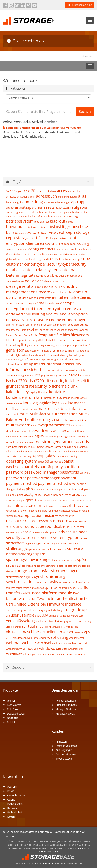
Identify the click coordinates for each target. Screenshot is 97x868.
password (15, 472)
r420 (66, 501)
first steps (33, 340)
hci (8, 355)
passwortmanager (43, 478)
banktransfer (35, 217)
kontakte (57, 392)
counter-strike (62, 254)
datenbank (70, 270)
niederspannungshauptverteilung (67, 437)
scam (55, 532)
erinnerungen (74, 320)
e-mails (70, 297)
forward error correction (73, 340)
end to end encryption (46, 309)
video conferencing (81, 621)
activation (22, 197)
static (55, 566)
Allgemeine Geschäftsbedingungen (26, 832)
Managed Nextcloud (64, 709)
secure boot (76, 532)
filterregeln (18, 340)
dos (24, 298)
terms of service (77, 582)
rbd (72, 506)
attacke (67, 208)
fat (32, 335)
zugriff (33, 655)
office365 (84, 447)
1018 (9, 191)
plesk (87, 489)
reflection (76, 511)
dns (66, 286)
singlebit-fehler (59, 543)
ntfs (86, 442)
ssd (14, 566)
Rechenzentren (13, 804)
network (37, 431)
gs (58, 351)
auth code (30, 212)
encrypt (67, 303)
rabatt (9, 506)
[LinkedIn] (23, 7)
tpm (48, 587)
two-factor (27, 598)
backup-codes (80, 212)
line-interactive (14, 403)
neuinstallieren (14, 437)
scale (27, 532)
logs (55, 403)
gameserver (60, 345)
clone (48, 244)
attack (59, 208)
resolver (69, 516)
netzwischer (56, 431)
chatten (62, 238)
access (63, 191)
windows (31, 648)
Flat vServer (11, 709)
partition (71, 467)
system (39, 582)
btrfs (10, 232)
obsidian (68, 447)
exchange (14, 330)
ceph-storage (18, 238)
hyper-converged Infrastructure (23, 359)
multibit (55, 420)
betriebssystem (20, 221)
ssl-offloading (44, 566)
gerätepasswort (33, 351)
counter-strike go (33, 259)
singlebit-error (42, 543)
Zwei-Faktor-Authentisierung (71, 655)
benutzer (61, 217)
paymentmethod (53, 483)
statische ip (84, 566)
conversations (40, 254)
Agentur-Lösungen (64, 701)
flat (41, 340)
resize (49, 515)
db (52, 275)
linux (27, 403)
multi (24, 414)
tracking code (69, 588)
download (32, 298)
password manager (42, 472)
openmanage (25, 456)
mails (42, 408)
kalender (14, 392)
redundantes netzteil (59, 511)
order (41, 462)
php (29, 489)
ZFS (26, 654)
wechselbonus (60, 643)
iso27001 (38, 381)
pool (14, 495)
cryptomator (68, 259)
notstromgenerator (53, 442)
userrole (27, 615)
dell (28, 281)
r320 (60, 501)
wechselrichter (14, 649)
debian (73, 276)
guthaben (70, 351)
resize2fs (59, 516)
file (59, 335)
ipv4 (82, 376)
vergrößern (78, 616)
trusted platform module (50, 593)
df (64, 281)
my (35, 426)
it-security (38, 386)
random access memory (55, 506)
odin (76, 447)
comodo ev (22, 250)
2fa (34, 191)
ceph (61, 232)
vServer (9, 701)
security (13, 537)
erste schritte (81, 325)
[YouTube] (34, 7)
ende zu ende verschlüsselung (44, 311)
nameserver (60, 425)
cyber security (49, 264)
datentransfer (42, 276)
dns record (41, 292)
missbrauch (12, 414)
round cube (34, 526)
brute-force (31, 227)
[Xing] (29, 7)
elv (34, 304)
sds (62, 532)
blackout (58, 221)
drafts (48, 298)
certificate (39, 238)
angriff (18, 202)
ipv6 (88, 376)
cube (85, 258)
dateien (30, 270)
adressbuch (46, 196)
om (27, 451)
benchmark (49, 217)
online (33, 451)
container (61, 250)
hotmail (73, 355)
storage (20, 571)
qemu (31, 500)
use (8, 616)
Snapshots (31, 549)
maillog (33, 409)
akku (60, 197)
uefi (9, 604)
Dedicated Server (14, 714)
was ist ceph (20, 638)
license (66, 398)
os (47, 461)
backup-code (65, 212)
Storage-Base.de (44, 863)
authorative (42, 212)
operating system (22, 461)
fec (36, 335)
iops (32, 376)
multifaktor (16, 425)
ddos (62, 276)
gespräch (47, 351)
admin (32, 197)
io (28, 376)
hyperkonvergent (50, 359)
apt (12, 208)
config (34, 249)
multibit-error (67, 420)
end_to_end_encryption (67, 314)
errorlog (69, 325)
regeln (85, 511)
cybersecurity (74, 264)
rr (71, 526)
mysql (43, 425)
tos (42, 588)
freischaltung (13, 345)
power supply (51, 495)
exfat (23, 330)
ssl (19, 565)
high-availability (23, 355)
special (57, 560)
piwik (81, 489)
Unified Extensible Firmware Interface (47, 604)
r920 (88, 501)
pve (18, 501)
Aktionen (10, 800)
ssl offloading (29, 566)
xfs (82, 649)
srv (9, 565)
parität (45, 467)
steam (9, 571)
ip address (49, 376)
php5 (53, 489)
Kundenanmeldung (80, 5)
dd (57, 276)
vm (72, 632)
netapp (25, 431)
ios (37, 375)
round (17, 526)
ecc (8, 304)
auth (21, 212)
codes (73, 244)
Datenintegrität (20, 275)
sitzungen (73, 543)
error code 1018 (21, 325)
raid (17, 506)
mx (30, 425)
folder (55, 340)
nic (46, 437)
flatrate (48, 340)
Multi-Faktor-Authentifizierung (47, 417)
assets (49, 207)
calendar (40, 232)
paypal (73, 484)
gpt (55, 351)
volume (79, 632)
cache (28, 233)
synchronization (20, 582)
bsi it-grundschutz (72, 227)
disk (59, 286)
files (66, 335)
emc (57, 304)
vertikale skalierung (55, 621)
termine (63, 582)
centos (52, 233)
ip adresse (61, 376)
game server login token (40, 345)
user (15, 615)
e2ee (82, 297)
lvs (66, 403)
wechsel (44, 643)
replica (19, 516)
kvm (40, 397)
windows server (53, 648)
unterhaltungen (57, 610)
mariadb (56, 408)
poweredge (65, 495)
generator (15, 350)
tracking (57, 588)
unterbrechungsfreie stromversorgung (27, 610)
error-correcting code (52, 325)
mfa (73, 408)
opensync (61, 456)
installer (82, 370)
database (14, 270)
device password (53, 281)
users (38, 616)
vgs (68, 621)
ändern (10, 202)
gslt (62, 351)
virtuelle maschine (22, 632)
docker (69, 292)
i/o (22, 365)
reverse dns (84, 521)
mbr (66, 409)
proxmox (11, 501)
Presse (9, 791)
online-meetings (64, 451)
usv (45, 615)
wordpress (74, 649)
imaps (39, 364)
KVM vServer (12, 705)
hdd (12, 355)
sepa (31, 537)
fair (87, 330)
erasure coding (48, 320)
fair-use (19, 335)
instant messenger (16, 376)
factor (71, 330)
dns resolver (58, 292)
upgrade (74, 610)
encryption (16, 309)
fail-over (80, 330)
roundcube (55, 526)
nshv (79, 442)
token (37, 588)
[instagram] (11, 7)
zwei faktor (49, 655)
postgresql (33, 494)
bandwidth (21, 217)
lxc (71, 403)
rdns (78, 506)
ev (7, 330)
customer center (21, 264)
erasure (27, 320)
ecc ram (15, 304)
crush (55, 258)
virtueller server (54, 632)
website (29, 643)
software (42, 549)
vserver (9, 638)
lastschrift (49, 398)
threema (11, 588)
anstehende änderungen (57, 202)
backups (10, 217)
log (35, 403)
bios (37, 222)
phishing (20, 489)
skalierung (15, 549)
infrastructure (55, 370)
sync (29, 576)
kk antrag (43, 392)
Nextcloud (10, 718)
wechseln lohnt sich (79, 643)
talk (46, 582)
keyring (33, 392)
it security (56, 381)
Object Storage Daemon (50, 447)
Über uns (10, 787)
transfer (13, 593)
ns (73, 442)
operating (72, 456)
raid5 (24, 506)
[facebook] (5, 7)
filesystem (80, 335)
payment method (22, 483)
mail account (21, 409)
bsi (52, 227)
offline (9, 451)
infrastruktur (70, 370)
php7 (59, 489)
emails (51, 304)
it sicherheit (76, 381)
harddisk (84, 351)
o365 (34, 447)
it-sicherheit (58, 386)
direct (38, 287)
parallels (31, 467)
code (67, 244)
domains (14, 297)
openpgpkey (44, 455)
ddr (67, 276)
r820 (83, 501)
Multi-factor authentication (54, 414)
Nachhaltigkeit (12, 813)
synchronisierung (50, 576)
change (53, 238)
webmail (14, 643)
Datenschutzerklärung (65, 832)
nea (73, 426)
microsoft (82, 409)
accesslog (11, 197)
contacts (48, 249)
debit (81, 276)
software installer (57, 549)
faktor (27, 335)
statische (73, 566)
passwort (85, 473)
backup (53, 212)
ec (89, 297)
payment (68, 478)
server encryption (64, 537)
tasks (53, 582)
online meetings (46, 451)
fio (26, 340)
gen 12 (71, 345)
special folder (69, 560)
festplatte (47, 335)
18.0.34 (26, 191)
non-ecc (31, 442)
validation (65, 616)
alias (82, 196)
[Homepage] (28, 21)
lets (59, 397)
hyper (81, 355)
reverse (73, 521)
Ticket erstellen (62, 759)
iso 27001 (21, 381)
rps (67, 527)
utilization (54, 616)
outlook (59, 462)
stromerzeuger (64, 571)
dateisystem (49, 270)
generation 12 (82, 345)
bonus (69, 222)
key (26, 392)
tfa (87, 582)
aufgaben (80, 207)
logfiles (45, 403)
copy (51, 254)
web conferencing (37, 638)
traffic (83, 587)
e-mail (57, 297)
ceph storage (78, 232)
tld (31, 588)
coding (83, 243)
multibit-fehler (83, 420)
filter (9, 340)
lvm (62, 403)
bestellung (72, 217)
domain (80, 292)
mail (10, 408)
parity (58, 467)
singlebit (29, 543)
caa (21, 232)
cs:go (78, 259)
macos (80, 403)
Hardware (10, 808)
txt (86, 598)
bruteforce (43, 227)
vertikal (40, 621)
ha (77, 351)
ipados (73, 375)
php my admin (41, 489)
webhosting (58, 637)
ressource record (21, 521)
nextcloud (28, 437)
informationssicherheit (26, 370)
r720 (77, 501)
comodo (10, 250)
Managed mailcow (63, 714)
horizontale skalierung (56, 355)
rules (76, 527)
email (41, 303)
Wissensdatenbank (64, 755)
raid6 (30, 506)
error (9, 325)
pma (8, 495)
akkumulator (70, 197)
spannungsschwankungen (29, 560)
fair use (10, 335)
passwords (69, 472)
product (79, 494)
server (41, 537)
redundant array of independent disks (27, 511)
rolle (8, 527)
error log (35, 325)
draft (41, 298)
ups (85, 610)
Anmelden (88, 56)
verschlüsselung (20, 621)
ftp (23, 345)
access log (75, 191)
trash (24, 593)
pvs (23, 501)
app (75, 202)
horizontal (38, 355)
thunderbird (23, 588)
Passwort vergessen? (65, 746)
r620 (71, 501)
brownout (15, 227)
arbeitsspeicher (29, 207)
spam (40, 554)
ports (20, 495)
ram (38, 506)
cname (57, 243)
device (38, 281)
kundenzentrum (21, 397)
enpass (12, 320)
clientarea (35, 243)
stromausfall (39, 571)
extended (40, 330)
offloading (19, 451)
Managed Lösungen (64, 705)
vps (87, 632)
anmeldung (33, 202)
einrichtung (26, 304)
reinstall (10, 516)
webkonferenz (77, 638)
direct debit (48, 287)
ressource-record (53, 521)
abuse (53, 191)
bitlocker (44, 222)
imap (29, 364)
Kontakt (9, 817)
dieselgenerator (20, 286)
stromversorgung (15, 577)
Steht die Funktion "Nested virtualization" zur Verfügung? (42, 128)
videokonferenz (14, 627)
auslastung (12, 212)
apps (83, 202)
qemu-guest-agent (47, 501)
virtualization (71, 627)
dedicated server (15, 281)
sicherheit (15, 543)
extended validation (57, 330)
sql (86, 560)
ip (42, 376)
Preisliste (10, 722)
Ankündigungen (62, 750)
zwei (40, 655)
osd (52, 462)
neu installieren (76, 431)
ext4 (30, 329)
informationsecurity (63, 364)
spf (80, 560)
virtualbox (58, 627)
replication (33, 515)
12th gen (17, 191)
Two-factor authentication (60, 598)
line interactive (79, 398)
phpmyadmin (70, 489)
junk (74, 386)
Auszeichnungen (14, 796)
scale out (37, 532)
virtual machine (38, 626)
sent (23, 538)
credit (46, 259)
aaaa (45, 191)
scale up (47, 532)
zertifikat (14, 654)
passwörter (16, 478)
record (85, 506)
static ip (63, 566)
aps (8, 208)
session (84, 538)
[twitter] (17, 7)
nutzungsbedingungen (18, 447)
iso (9, 381)
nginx (39, 436)
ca (16, 233)
